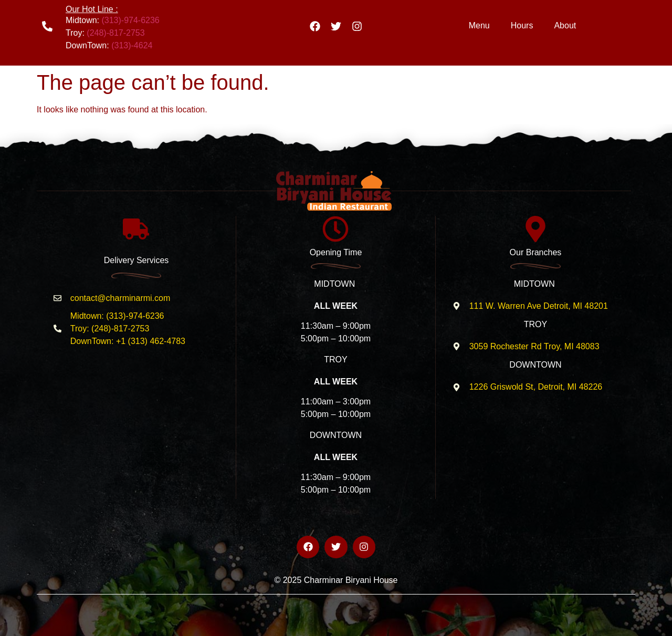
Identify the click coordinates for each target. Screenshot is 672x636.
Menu (479, 25)
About (565, 25)
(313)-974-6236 (130, 20)
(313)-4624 (132, 45)
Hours (522, 25)
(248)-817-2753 (115, 33)
